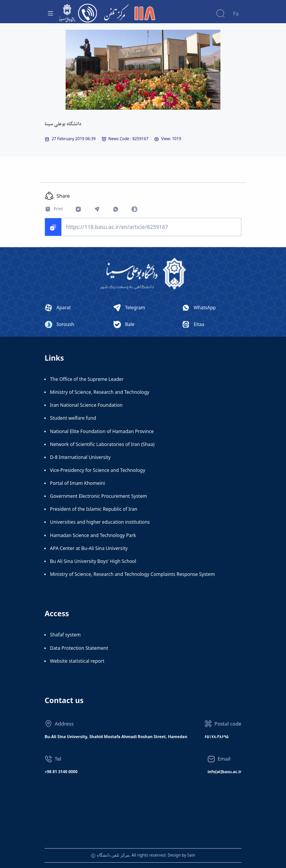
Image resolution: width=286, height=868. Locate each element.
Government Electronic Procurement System (99, 496)
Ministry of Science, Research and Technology (100, 392)
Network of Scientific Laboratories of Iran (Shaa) (102, 444)
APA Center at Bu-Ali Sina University (89, 548)
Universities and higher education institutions (100, 522)
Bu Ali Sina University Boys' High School (93, 561)
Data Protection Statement (79, 648)
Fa (236, 14)
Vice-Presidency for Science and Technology (98, 470)
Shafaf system (65, 635)
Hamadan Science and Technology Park (93, 535)
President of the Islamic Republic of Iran (94, 509)
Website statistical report (77, 661)
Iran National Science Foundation (86, 405)
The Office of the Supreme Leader (87, 379)
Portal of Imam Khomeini (77, 483)
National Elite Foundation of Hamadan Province (102, 431)
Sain (191, 855)
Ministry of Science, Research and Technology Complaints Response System (133, 574)
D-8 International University (80, 457)
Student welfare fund (73, 418)
